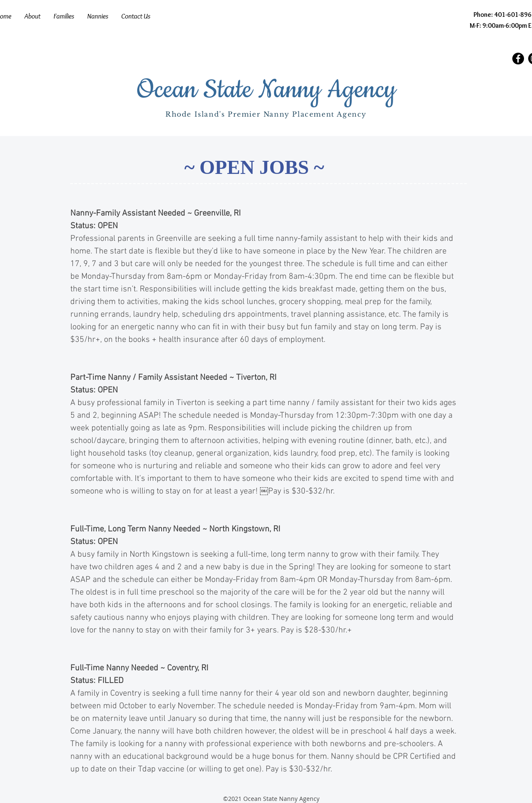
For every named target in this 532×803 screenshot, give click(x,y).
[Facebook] (518, 59)
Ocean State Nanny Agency (266, 90)
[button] (64, 16)
